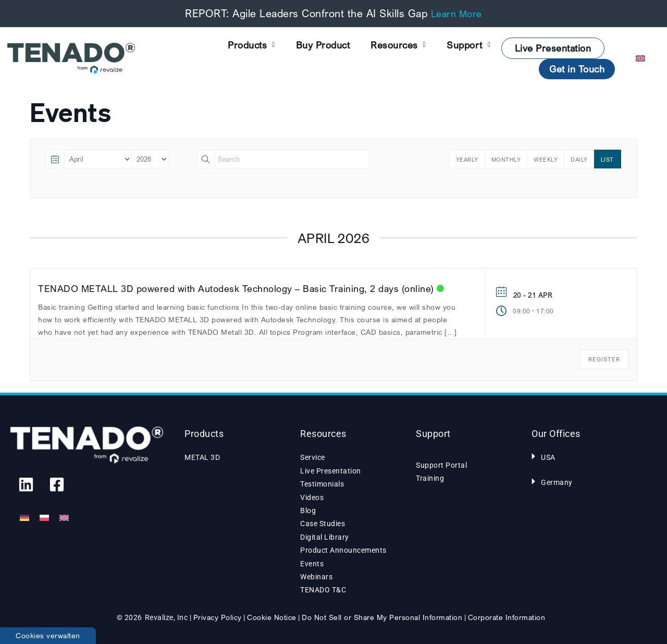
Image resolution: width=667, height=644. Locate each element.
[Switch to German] (24, 518)
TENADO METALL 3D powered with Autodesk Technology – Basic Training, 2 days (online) (236, 288)
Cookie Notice (272, 617)
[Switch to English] (64, 518)
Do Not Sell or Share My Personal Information (382, 617)
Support (468, 45)
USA (548, 457)
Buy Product (323, 45)
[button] (588, 456)
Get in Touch (577, 69)
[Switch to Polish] (44, 518)
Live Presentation (553, 48)
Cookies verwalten (48, 635)
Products (251, 45)
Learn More (456, 14)
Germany (557, 482)
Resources (398, 45)
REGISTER (604, 359)
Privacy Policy (218, 617)
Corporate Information (507, 617)
